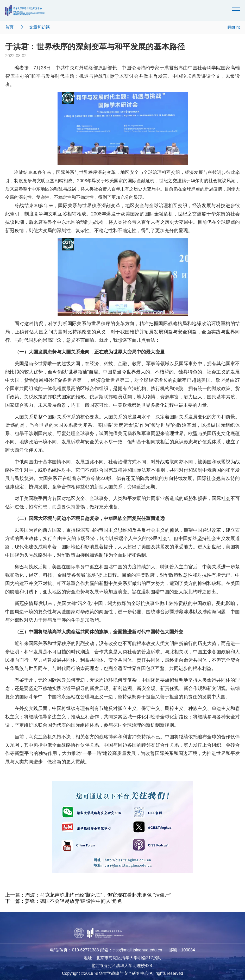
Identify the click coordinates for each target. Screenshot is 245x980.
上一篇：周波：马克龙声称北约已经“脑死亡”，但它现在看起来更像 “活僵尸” (88, 895)
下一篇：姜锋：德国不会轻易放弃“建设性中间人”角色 (64, 901)
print (234, 27)
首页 (9, 27)
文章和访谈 (40, 27)
